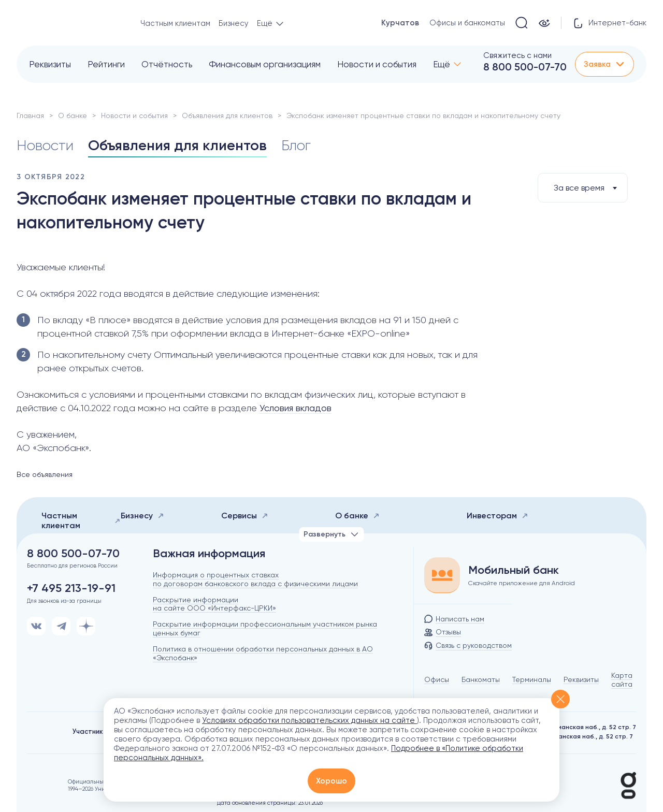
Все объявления (45, 474)
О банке (73, 115)
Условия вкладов (296, 408)
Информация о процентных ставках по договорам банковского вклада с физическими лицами (255, 579)
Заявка (604, 64)
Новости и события (377, 64)
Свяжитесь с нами (517, 55)
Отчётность (167, 64)
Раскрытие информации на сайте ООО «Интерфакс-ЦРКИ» (214, 604)
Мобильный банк (514, 570)
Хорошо (331, 781)
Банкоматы (481, 679)
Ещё (442, 64)
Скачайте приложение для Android (522, 583)
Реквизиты (50, 64)
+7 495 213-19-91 (71, 588)
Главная (30, 115)
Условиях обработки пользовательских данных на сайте (309, 720)
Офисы (437, 679)
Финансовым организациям (265, 64)
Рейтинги (106, 64)
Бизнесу (234, 23)
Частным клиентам (175, 23)
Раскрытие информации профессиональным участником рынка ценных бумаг (265, 628)
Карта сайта (622, 680)
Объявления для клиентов (227, 115)
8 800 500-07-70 (525, 67)
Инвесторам (498, 516)
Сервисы (245, 516)
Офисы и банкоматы (467, 23)
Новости (45, 145)
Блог (296, 145)
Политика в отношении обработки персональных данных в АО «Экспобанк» (263, 653)
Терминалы (532, 679)
